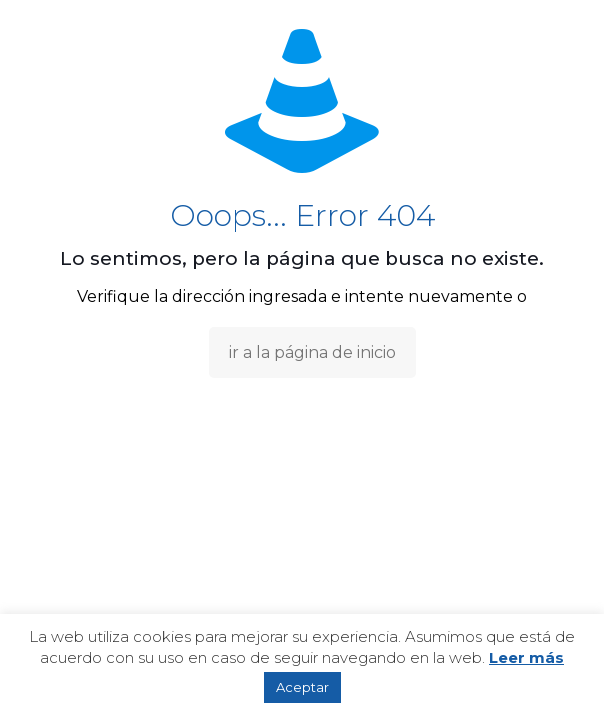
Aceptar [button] (302, 687)
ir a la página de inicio (312, 352)
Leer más (526, 657)
